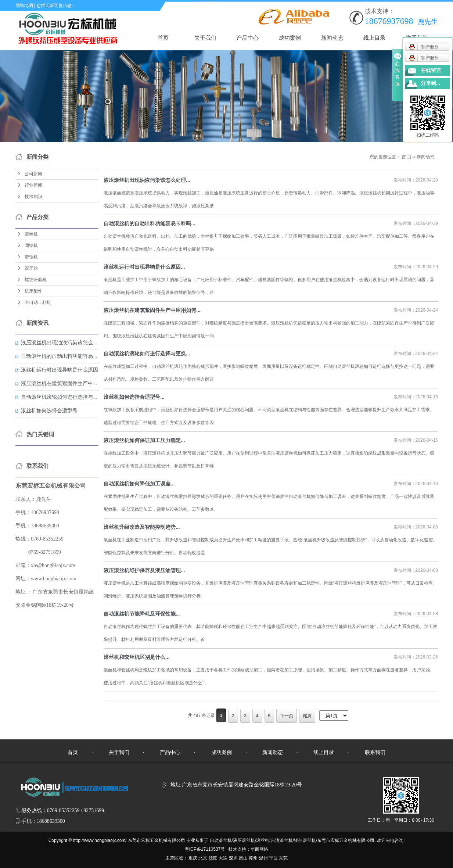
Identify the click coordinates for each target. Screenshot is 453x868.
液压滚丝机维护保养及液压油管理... (144, 570)
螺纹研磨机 (36, 280)
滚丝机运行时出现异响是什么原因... (144, 267)
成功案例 (290, 38)
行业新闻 (33, 185)
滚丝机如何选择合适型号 (49, 410)
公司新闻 (33, 174)
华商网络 (259, 849)
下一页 (287, 716)
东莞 (283, 858)
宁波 (273, 858)
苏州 (253, 858)
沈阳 (213, 858)
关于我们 (205, 38)
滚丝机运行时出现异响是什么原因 (60, 370)
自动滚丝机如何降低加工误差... (139, 484)
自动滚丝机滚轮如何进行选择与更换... (147, 354)
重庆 (193, 858)
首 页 (406, 157)
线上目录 (374, 38)
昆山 (243, 858)
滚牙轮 (31, 268)
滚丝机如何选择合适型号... (134, 397)
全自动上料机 (38, 302)
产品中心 (248, 38)
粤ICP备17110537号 (205, 849)
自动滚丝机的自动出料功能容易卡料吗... (150, 223)
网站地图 (24, 6)
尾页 (307, 716)
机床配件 (33, 291)
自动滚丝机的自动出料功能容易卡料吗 (65, 356)
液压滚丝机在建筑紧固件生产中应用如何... (152, 310)
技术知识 (33, 197)
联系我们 (375, 752)
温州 (263, 858)
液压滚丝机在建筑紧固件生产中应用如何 (67, 383)
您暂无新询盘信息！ (56, 6)
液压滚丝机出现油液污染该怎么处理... (147, 180)
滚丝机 (31, 234)
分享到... (430, 83)
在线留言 (431, 70)
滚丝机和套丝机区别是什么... (137, 657)
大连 (223, 858)
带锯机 (31, 257)
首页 (163, 38)
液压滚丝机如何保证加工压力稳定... (144, 440)
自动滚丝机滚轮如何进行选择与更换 (62, 397)
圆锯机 (31, 245)
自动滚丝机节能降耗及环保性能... (142, 614)
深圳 (233, 858)
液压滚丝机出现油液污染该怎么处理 (62, 342)
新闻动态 (332, 38)
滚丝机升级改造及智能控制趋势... (142, 527)
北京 (203, 858)
